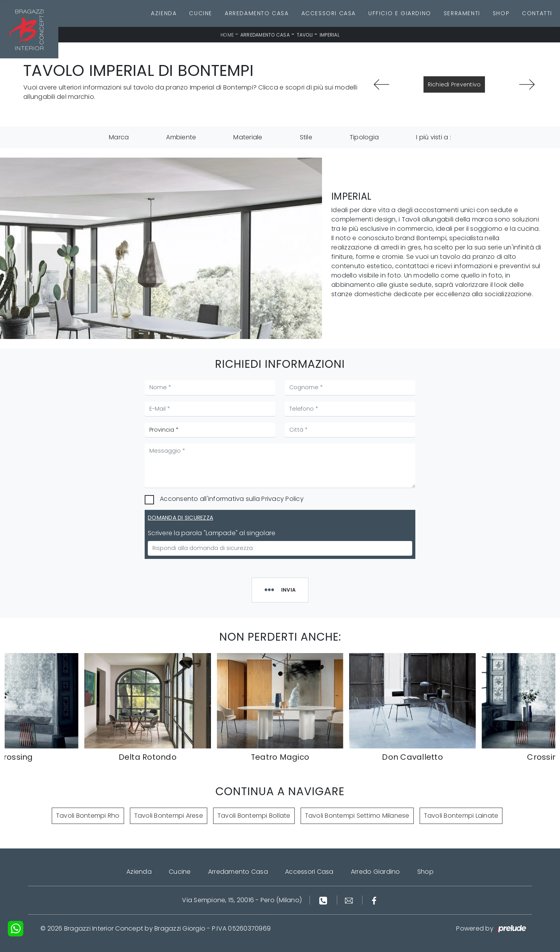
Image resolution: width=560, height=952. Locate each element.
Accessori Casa (329, 13)
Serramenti (462, 13)
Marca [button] (119, 137)
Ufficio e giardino (400, 13)
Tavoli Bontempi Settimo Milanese (357, 816)
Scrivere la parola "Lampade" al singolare (212, 533)
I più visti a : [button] (434, 137)
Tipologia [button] (364, 137)
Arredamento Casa (257, 13)
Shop (501, 13)
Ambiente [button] (181, 137)
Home (227, 35)
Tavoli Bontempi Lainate (461, 816)
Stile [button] (306, 137)
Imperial (330, 35)
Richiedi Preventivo (454, 84)
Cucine (201, 13)
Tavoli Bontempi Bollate (254, 816)
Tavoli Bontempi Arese (169, 816)
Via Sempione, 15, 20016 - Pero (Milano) (242, 900)
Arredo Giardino (375, 872)
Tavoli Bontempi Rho (88, 816)
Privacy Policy (283, 499)
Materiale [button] (248, 137)
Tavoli (305, 35)
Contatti (537, 13)
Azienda (164, 13)
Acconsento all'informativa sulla (232, 499)
